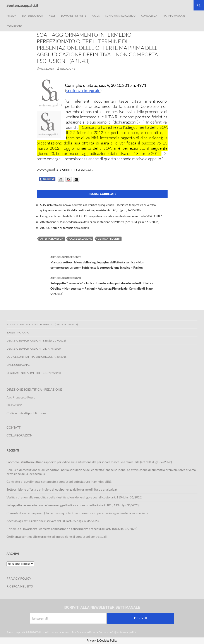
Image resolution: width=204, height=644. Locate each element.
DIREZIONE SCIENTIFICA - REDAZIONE (34, 389)
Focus (96, 16)
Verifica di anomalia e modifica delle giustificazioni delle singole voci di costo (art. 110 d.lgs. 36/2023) (74, 497)
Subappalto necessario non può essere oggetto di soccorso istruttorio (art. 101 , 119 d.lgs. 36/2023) (73, 505)
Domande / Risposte (74, 16)
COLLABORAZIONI (20, 435)
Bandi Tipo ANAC (18, 332)
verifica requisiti (109, 239)
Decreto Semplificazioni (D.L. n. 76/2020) (34, 349)
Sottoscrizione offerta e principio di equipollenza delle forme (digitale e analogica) (62, 489)
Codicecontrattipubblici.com (26, 413)
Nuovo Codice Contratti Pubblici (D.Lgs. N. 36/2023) (42, 324)
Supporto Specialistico (120, 16)
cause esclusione (81, 239)
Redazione (68, 69)
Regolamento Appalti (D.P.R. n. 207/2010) (34, 373)
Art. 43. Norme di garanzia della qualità (65, 228)
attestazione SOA (52, 239)
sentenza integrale (83, 90)
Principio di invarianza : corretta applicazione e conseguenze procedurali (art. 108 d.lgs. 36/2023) (72, 529)
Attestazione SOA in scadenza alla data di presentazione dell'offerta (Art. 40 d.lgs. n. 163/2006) (100, 222)
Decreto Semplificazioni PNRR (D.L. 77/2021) (36, 341)
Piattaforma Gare (174, 16)
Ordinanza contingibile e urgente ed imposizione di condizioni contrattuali (57, 537)
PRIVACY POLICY (19, 578)
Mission (11, 16)
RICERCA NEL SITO (20, 586)
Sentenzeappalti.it (22, 5)
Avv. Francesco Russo (84, 632)
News (52, 16)
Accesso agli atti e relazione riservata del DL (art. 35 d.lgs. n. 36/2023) (53, 521)
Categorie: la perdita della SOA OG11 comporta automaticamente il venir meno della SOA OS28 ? (101, 216)
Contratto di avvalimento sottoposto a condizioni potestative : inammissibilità (59, 482)
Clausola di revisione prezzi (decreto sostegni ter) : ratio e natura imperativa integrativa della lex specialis (77, 513)
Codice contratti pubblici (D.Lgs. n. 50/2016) (37, 357)
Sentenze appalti (33, 16)
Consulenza (149, 16)
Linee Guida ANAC (18, 365)
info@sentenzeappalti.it (123, 632)
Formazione (14, 26)
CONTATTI (14, 427)
